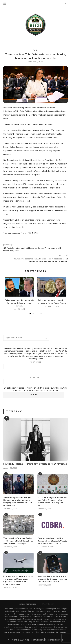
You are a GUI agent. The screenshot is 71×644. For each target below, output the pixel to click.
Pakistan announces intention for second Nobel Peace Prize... (52, 302)
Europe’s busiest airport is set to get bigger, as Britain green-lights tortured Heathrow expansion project (18, 580)
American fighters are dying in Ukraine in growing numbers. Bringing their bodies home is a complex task (18, 501)
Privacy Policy (47, 604)
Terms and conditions (27, 604)
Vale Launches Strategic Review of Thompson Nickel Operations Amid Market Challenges (18, 541)
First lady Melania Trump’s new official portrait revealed (35, 464)
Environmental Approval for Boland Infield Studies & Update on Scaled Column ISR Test (52, 541)
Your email (36, 380)
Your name (36, 365)
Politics (36, 50)
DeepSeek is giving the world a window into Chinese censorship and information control (52, 579)
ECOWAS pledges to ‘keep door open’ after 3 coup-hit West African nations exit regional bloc (52, 501)
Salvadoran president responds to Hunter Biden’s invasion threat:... (19, 303)
